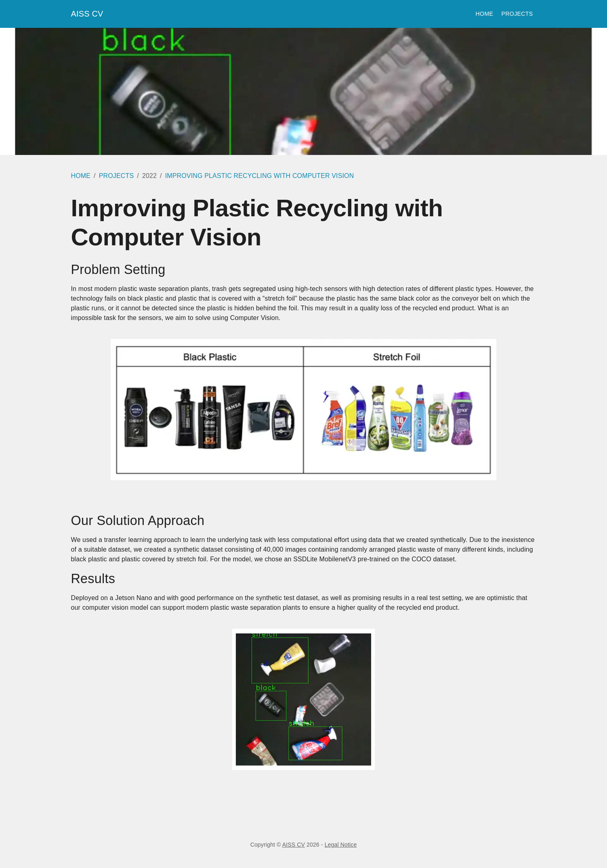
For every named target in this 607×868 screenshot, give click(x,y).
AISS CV (87, 14)
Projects (517, 14)
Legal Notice (341, 845)
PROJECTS (117, 176)
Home (485, 14)
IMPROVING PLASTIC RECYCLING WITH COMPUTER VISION (260, 176)
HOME (81, 176)
